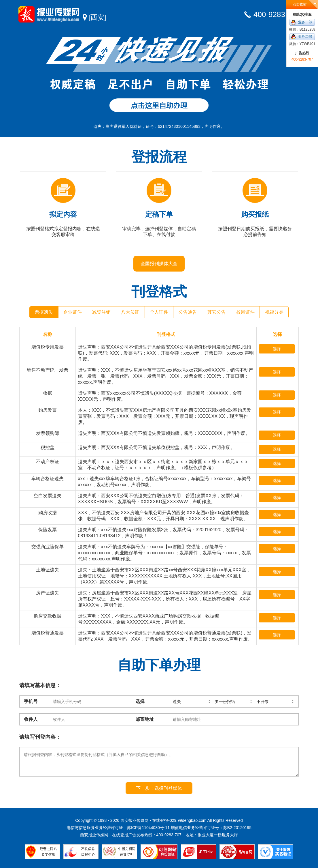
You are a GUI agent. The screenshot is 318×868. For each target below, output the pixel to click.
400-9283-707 (277, 14)
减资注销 (101, 312)
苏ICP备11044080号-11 (148, 828)
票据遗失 (44, 312)
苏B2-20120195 (237, 828)
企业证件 (73, 312)
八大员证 (130, 312)
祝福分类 (274, 312)
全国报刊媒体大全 (159, 264)
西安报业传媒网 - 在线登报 (49, 14)
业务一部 (305, 22)
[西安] (97, 17)
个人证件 (159, 312)
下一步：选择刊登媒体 (159, 788)
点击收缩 (300, 4)
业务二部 (305, 37)
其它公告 (217, 312)
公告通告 (188, 312)
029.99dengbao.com (188, 820)
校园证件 (245, 312)
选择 (277, 349)
